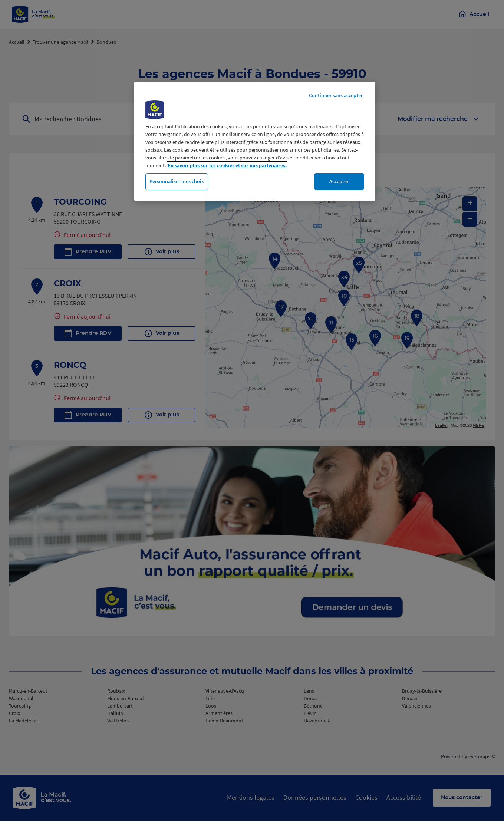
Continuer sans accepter (336, 95)
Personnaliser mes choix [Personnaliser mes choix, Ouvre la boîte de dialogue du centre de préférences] (177, 181)
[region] (255, 141)
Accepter (339, 181)
